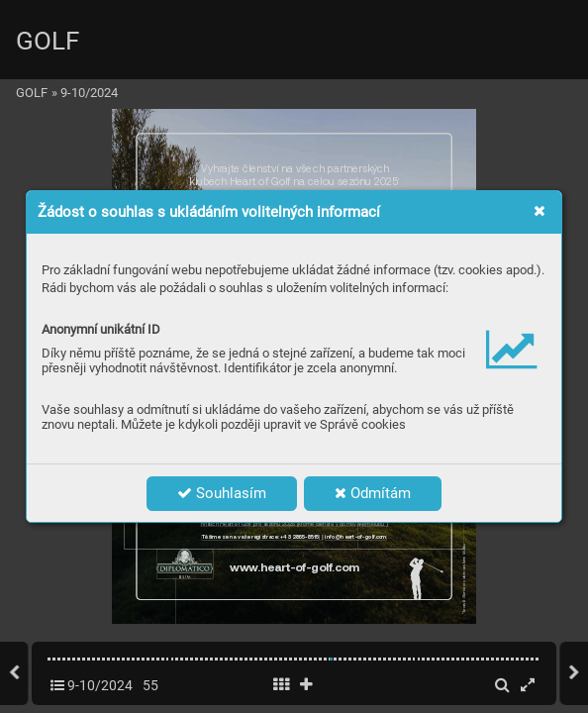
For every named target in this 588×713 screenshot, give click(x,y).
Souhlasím (222, 493)
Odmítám (373, 493)
